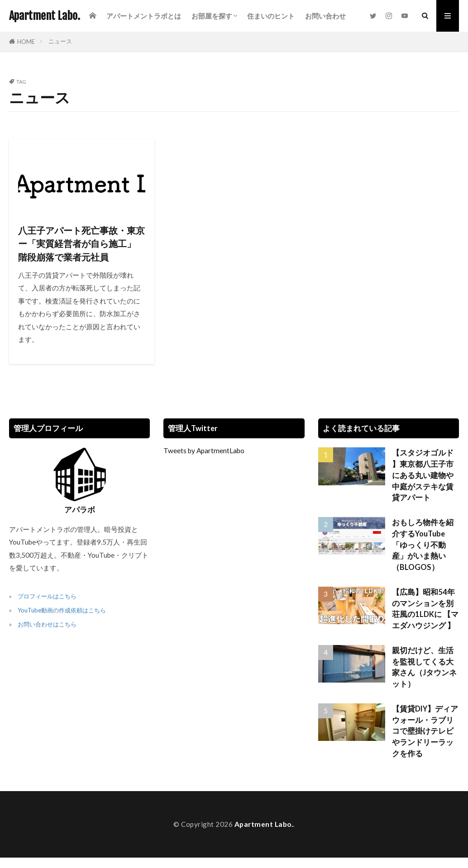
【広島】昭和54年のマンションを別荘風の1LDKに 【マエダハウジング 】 (425, 609)
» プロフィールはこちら (43, 596)
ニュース (60, 41)
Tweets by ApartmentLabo (204, 451)
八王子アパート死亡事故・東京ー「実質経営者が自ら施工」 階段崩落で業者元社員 (81, 244)
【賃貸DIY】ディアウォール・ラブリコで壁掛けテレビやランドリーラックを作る (425, 731)
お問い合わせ (325, 16)
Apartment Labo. (45, 16)
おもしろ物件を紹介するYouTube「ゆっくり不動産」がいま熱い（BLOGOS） (423, 545)
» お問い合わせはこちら (43, 624)
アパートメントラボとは (144, 16)
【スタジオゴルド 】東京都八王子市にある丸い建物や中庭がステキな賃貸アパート (423, 475)
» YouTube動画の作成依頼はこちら (57, 610)
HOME (26, 42)
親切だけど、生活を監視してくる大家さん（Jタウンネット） (424, 667)
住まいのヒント (271, 16)
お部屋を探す (212, 16)
